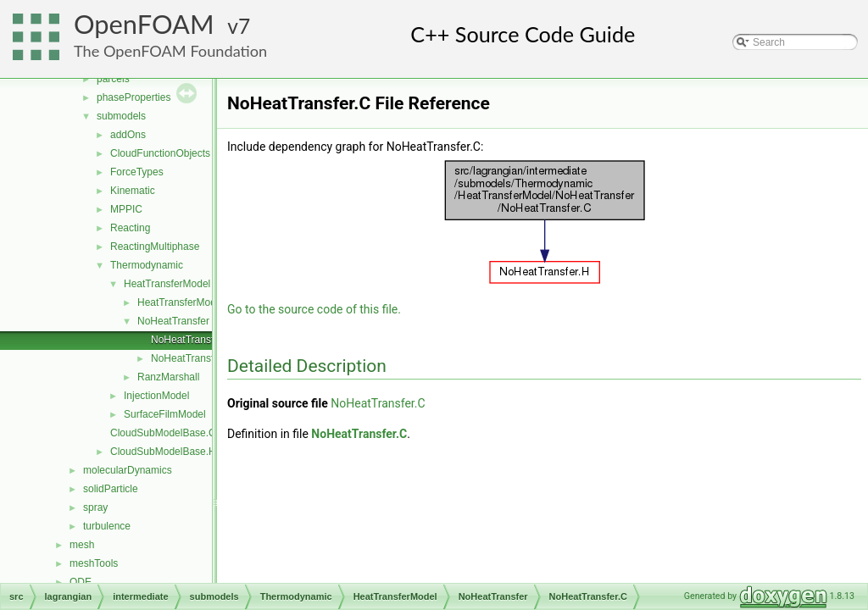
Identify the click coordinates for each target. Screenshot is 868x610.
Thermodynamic (147, 265)
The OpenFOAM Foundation (170, 51)
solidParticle (111, 489)
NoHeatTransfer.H (192, 358)
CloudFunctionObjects (160, 153)
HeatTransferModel (167, 284)
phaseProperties (134, 97)
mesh (82, 545)
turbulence (107, 526)
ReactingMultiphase (155, 247)
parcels (113, 79)
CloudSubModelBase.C (163, 433)
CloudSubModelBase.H (163, 452)
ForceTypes (137, 172)
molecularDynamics (128, 470)
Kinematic (133, 191)
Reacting (130, 228)
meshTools (94, 563)
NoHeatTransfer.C (192, 340)
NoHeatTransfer (173, 321)
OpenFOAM (144, 24)
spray (95, 507)
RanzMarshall (168, 377)
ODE (81, 582)
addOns (128, 135)
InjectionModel (156, 396)
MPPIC (126, 209)
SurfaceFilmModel (165, 414)
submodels (121, 116)
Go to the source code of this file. (314, 309)
